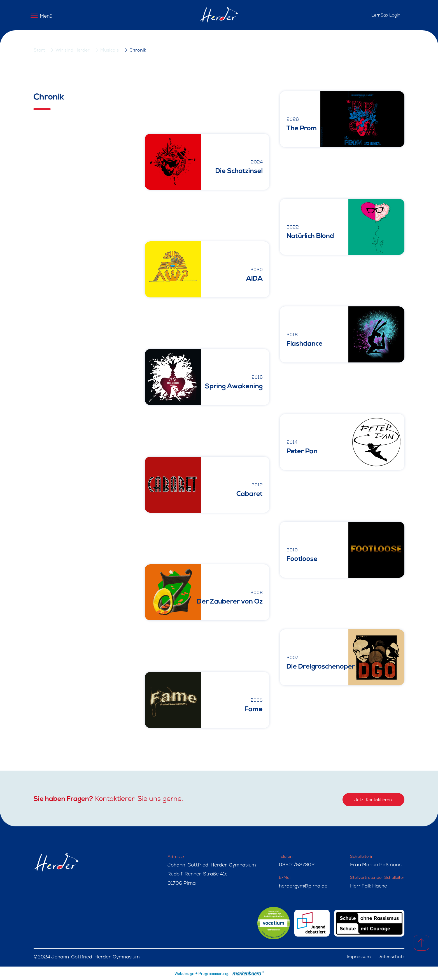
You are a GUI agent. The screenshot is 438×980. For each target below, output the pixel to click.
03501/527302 (297, 865)
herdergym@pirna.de (303, 887)
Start (39, 51)
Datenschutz (391, 957)
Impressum (359, 957)
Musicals (109, 51)
